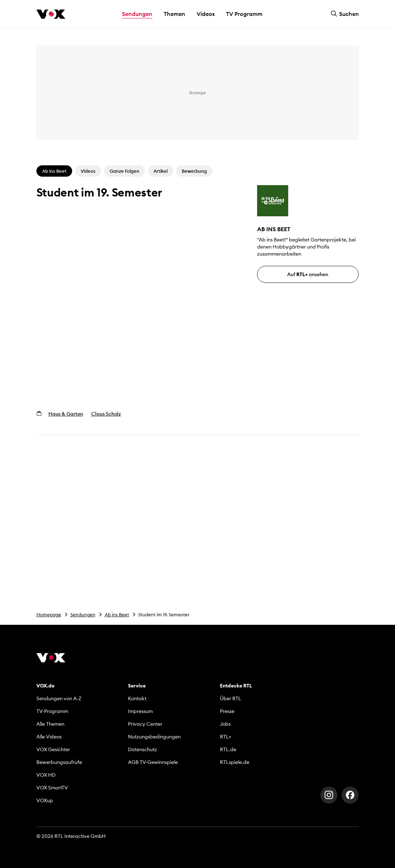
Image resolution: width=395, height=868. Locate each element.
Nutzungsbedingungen (154, 737)
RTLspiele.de (235, 762)
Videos (206, 14)
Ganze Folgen (124, 171)
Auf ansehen (308, 274)
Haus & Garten (66, 414)
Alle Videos (49, 737)
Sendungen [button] (137, 14)
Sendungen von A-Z (59, 698)
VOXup (45, 800)
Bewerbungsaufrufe (59, 762)
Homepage (49, 615)
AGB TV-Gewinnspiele (153, 762)
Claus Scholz (106, 414)
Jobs (225, 724)
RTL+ (226, 737)
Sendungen (83, 615)
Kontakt (137, 698)
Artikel (161, 171)
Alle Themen (50, 724)
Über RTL (231, 698)
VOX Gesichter (53, 749)
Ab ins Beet (117, 615)
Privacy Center (145, 724)
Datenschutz (143, 749)
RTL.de (228, 749)
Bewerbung (194, 171)
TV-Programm (52, 711)
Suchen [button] (345, 14)
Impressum (140, 711)
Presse (227, 711)
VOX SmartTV (52, 788)
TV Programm (244, 14)
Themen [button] (175, 14)
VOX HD (46, 775)
